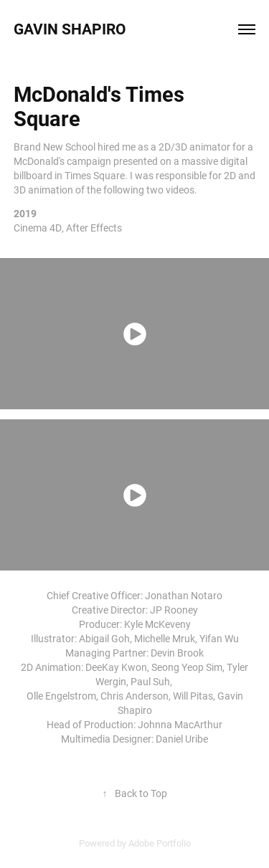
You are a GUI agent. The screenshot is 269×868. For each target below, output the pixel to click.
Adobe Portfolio (160, 843)
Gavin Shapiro (72, 29)
